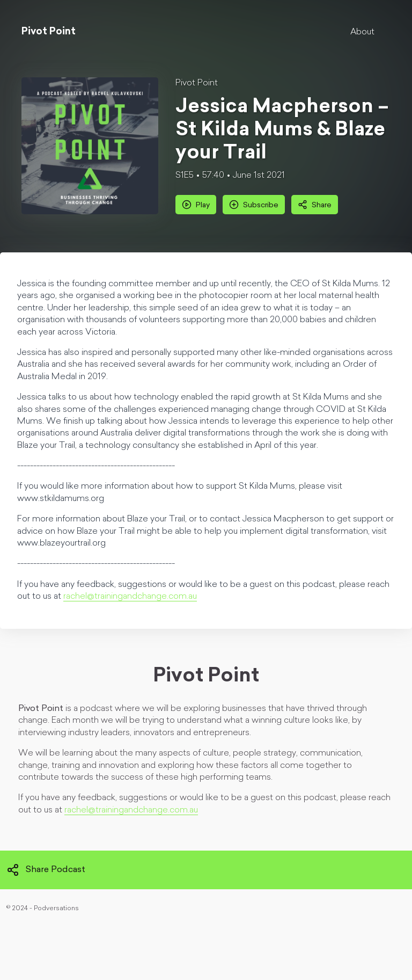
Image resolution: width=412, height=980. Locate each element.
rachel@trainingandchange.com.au (130, 597)
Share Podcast (46, 870)
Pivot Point (197, 83)
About (362, 32)
